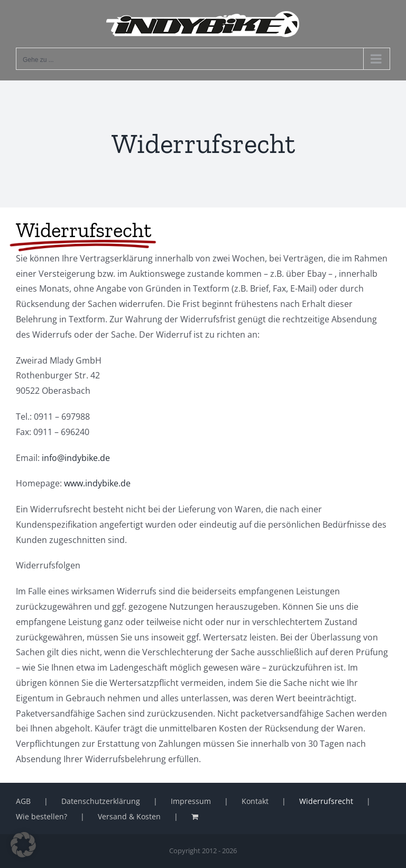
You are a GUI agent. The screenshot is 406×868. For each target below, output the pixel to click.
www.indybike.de (97, 483)
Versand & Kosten (129, 816)
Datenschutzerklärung (101, 801)
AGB (23, 801)
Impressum (191, 801)
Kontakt (255, 801)
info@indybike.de (75, 458)
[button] (23, 845)
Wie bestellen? (41, 816)
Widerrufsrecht (326, 801)
